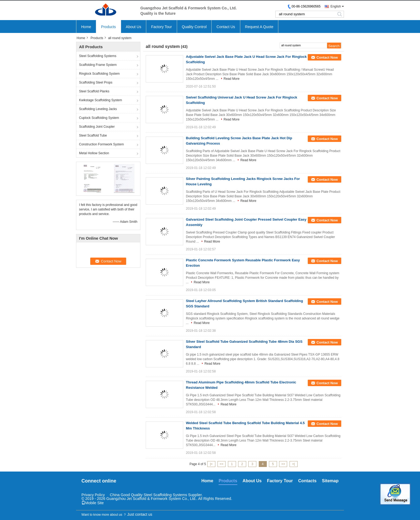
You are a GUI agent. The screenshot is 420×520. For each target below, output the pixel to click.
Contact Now (327, 57)
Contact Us (226, 27)
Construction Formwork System (101, 144)
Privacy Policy (93, 495)
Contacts (307, 481)
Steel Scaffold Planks (94, 91)
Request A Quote (259, 27)
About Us (134, 27)
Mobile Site (93, 503)
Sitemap (330, 481)
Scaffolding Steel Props (96, 82)
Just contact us (140, 514)
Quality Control (194, 27)
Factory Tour (162, 27)
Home (86, 27)
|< (211, 464)
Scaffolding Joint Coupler (97, 127)
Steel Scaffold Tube (93, 135)
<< (222, 464)
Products (108, 27)
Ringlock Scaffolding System (99, 74)
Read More (232, 79)
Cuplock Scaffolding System (99, 118)
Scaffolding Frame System (98, 65)
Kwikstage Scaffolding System (101, 100)
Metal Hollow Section (94, 153)
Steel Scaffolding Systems (98, 56)
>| (294, 464)
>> (283, 464)
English (336, 6)
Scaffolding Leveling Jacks (98, 109)
